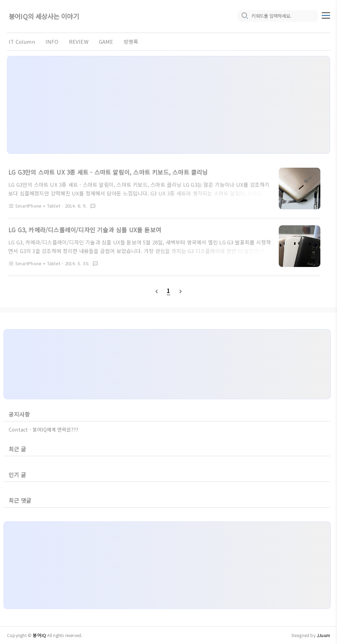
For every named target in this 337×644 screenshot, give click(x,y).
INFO (52, 41)
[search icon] (244, 16)
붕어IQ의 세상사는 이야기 (44, 16)
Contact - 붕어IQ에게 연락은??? (44, 429)
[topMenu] (326, 15)
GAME (106, 41)
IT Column (22, 41)
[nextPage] (180, 291)
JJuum (323, 635)
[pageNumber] (168, 291)
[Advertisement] (168, 105)
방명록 (131, 41)
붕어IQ (39, 635)
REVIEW (79, 41)
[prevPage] (157, 291)
